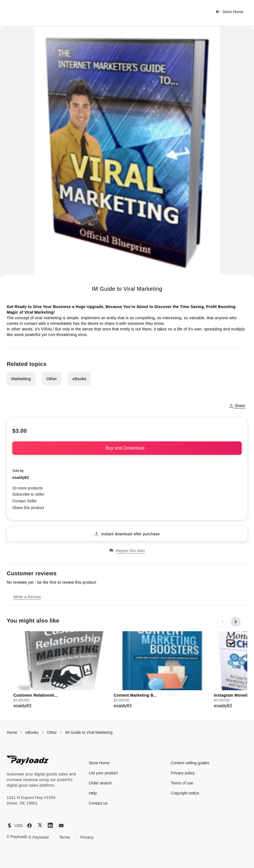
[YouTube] (61, 826)
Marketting (21, 379)
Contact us (98, 803)
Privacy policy (183, 773)
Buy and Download (127, 448)
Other (52, 379)
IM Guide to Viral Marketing (89, 732)
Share (237, 406)
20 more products (28, 488)
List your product (103, 773)
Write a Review (27, 597)
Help (93, 793)
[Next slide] (236, 622)
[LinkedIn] (50, 825)
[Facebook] (29, 826)
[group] (62, 670)
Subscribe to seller (28, 494)
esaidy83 (21, 477)
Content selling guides (190, 763)
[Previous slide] (222, 622)
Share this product (28, 508)
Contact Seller (25, 501)
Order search (100, 783)
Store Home (230, 12)
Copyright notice (185, 793)
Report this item (127, 551)
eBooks (80, 379)
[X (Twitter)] (40, 825)
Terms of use (182, 783)
